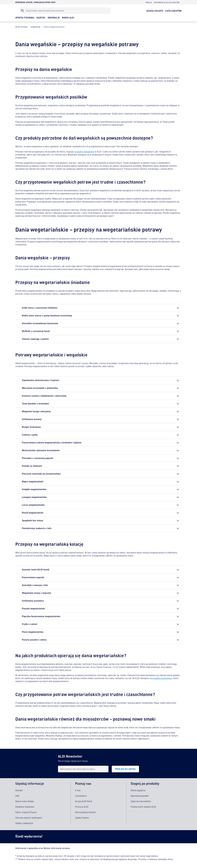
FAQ (17, 795)
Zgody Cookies (82, 817)
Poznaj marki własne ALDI (143, 806)
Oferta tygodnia (138, 790)
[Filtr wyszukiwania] (65, 11)
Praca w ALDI (82, 806)
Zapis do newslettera (141, 801)
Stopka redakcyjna (24, 823)
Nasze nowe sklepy (25, 801)
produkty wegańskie (84, 151)
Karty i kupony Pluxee (26, 812)
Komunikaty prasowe (85, 812)
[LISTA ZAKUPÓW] (173, 11)
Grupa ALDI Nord (84, 801)
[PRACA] (149, 2)
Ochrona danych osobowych (29, 817)
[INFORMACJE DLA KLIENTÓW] (167, 2)
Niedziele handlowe (25, 806)
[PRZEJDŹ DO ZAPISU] (125, 769)
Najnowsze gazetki (140, 795)
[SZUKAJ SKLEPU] (155, 11)
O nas (78, 790)
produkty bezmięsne (162, 678)
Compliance (81, 795)
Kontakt (19, 790)
